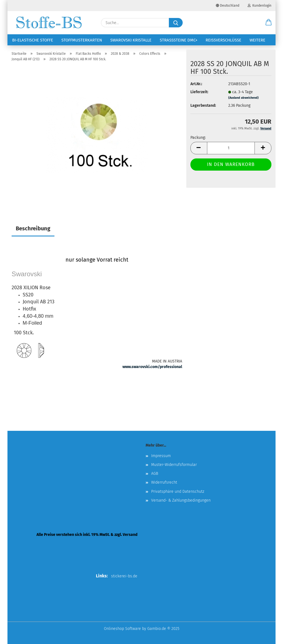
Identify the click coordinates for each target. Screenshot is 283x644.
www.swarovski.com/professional (152, 367)
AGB (155, 474)
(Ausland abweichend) (243, 98)
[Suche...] (176, 23)
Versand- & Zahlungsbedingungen (181, 500)
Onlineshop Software (122, 629)
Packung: (198, 138)
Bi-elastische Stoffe (33, 40)
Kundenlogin (260, 6)
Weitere (257, 40)
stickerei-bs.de (124, 576)
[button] (269, 23)
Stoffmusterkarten (82, 40)
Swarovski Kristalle (131, 40)
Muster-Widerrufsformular (174, 465)
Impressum (161, 456)
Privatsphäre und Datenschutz (178, 492)
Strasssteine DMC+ (179, 40)
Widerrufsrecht (164, 482)
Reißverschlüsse (223, 40)
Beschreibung (33, 228)
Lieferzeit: (199, 92)
